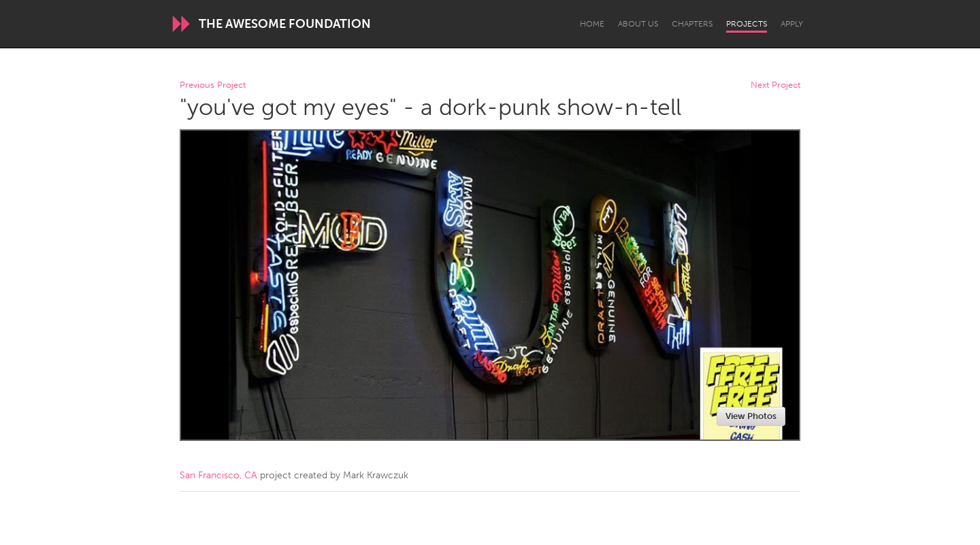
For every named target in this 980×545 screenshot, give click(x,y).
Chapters (692, 24)
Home (592, 24)
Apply (792, 24)
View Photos (751, 416)
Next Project (775, 85)
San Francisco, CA (218, 475)
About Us (638, 24)
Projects (747, 24)
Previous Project (213, 85)
